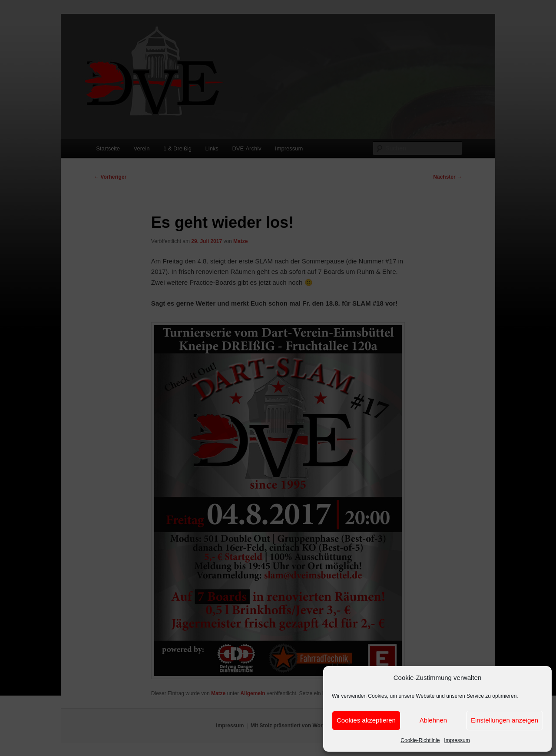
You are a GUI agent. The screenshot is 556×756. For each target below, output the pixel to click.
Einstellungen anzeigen (505, 720)
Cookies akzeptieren (366, 720)
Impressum (457, 740)
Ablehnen (433, 720)
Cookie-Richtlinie (420, 740)
